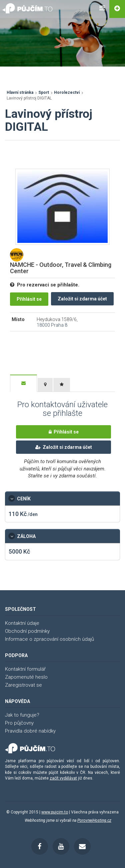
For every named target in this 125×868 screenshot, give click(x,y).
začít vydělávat (63, 778)
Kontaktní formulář (25, 669)
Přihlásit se (29, 299)
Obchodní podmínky (27, 631)
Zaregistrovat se (23, 685)
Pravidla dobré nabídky (30, 731)
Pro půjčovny (19, 723)
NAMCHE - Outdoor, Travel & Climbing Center (61, 268)
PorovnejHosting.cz (94, 820)
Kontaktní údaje (22, 623)
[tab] (23, 383)
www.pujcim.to (55, 812)
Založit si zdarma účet (82, 299)
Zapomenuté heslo (26, 677)
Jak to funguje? (22, 715)
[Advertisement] (58, 159)
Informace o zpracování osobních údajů (49, 639)
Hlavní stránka (20, 92)
